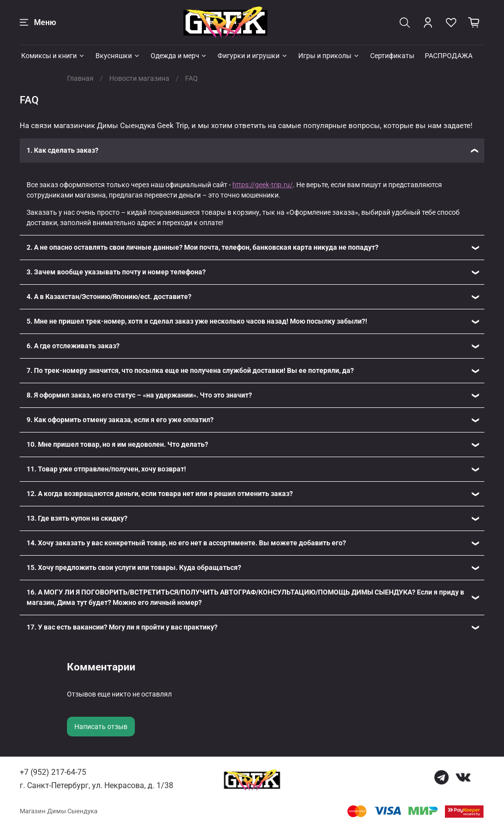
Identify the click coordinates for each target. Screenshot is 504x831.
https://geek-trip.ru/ (263, 185)
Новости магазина (139, 78)
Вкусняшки (118, 56)
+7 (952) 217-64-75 (53, 772)
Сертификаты (392, 56)
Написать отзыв (101, 727)
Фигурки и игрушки (253, 56)
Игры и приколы (329, 56)
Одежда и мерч (179, 56)
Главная (80, 78)
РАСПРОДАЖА (449, 56)
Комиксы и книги (53, 56)
